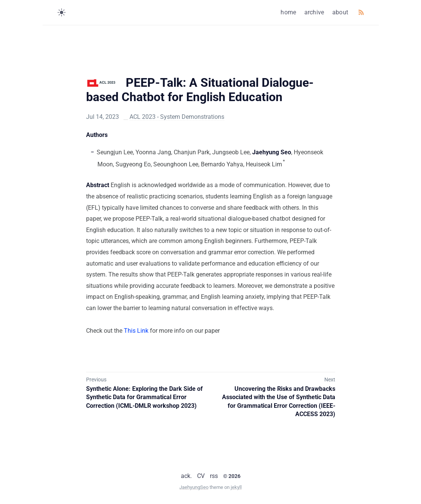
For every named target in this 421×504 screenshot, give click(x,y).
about (340, 12)
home (288, 12)
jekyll (236, 487)
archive (314, 12)
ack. (186, 476)
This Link (136, 331)
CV (201, 476)
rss (214, 476)
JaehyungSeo (194, 487)
